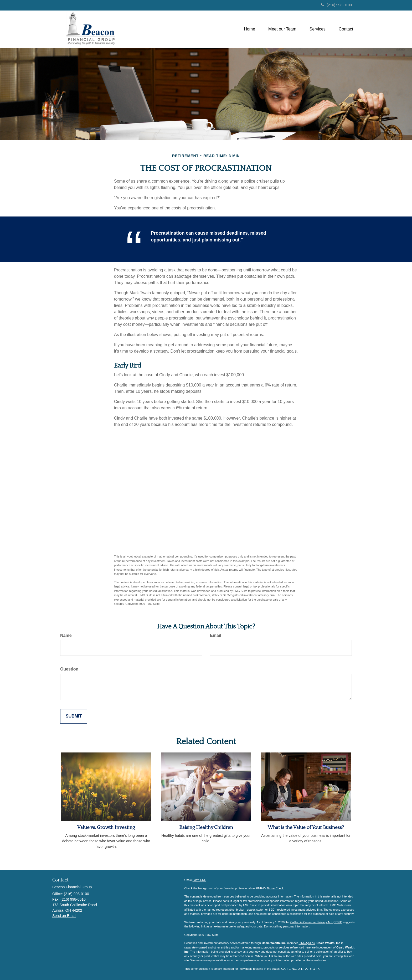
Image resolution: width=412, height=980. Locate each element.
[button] (282, 29)
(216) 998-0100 (336, 5)
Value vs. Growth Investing (106, 827)
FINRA (303, 943)
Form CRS (199, 880)
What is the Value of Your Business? (306, 827)
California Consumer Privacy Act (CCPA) (316, 922)
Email (216, 635)
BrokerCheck (275, 888)
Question (69, 669)
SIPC (311, 943)
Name (66, 635)
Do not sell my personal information (287, 926)
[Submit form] (74, 716)
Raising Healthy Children (206, 827)
